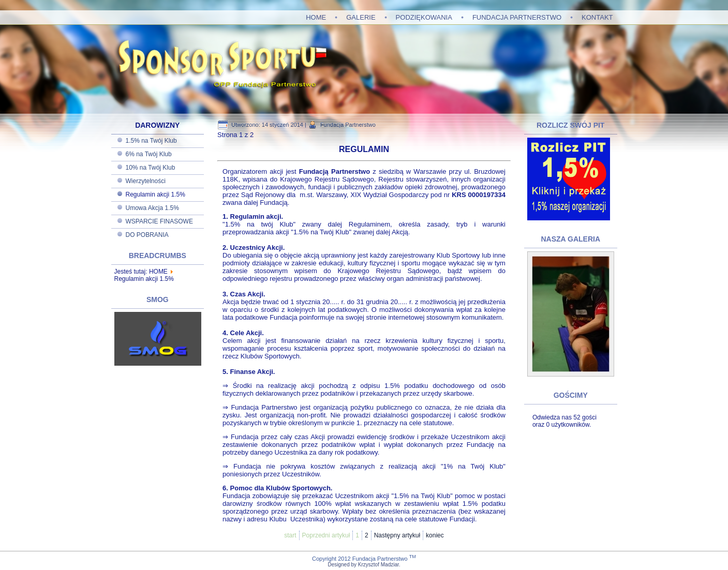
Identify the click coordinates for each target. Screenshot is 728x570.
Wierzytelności (146, 181)
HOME (316, 17)
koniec (435, 535)
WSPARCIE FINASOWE (159, 221)
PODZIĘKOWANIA (424, 17)
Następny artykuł (397, 535)
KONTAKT (597, 17)
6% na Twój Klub (149, 154)
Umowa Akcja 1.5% (152, 208)
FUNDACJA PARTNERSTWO (517, 17)
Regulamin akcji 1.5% (155, 194)
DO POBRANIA (147, 235)
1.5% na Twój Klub (151, 141)
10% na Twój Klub (151, 168)
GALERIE (361, 17)
